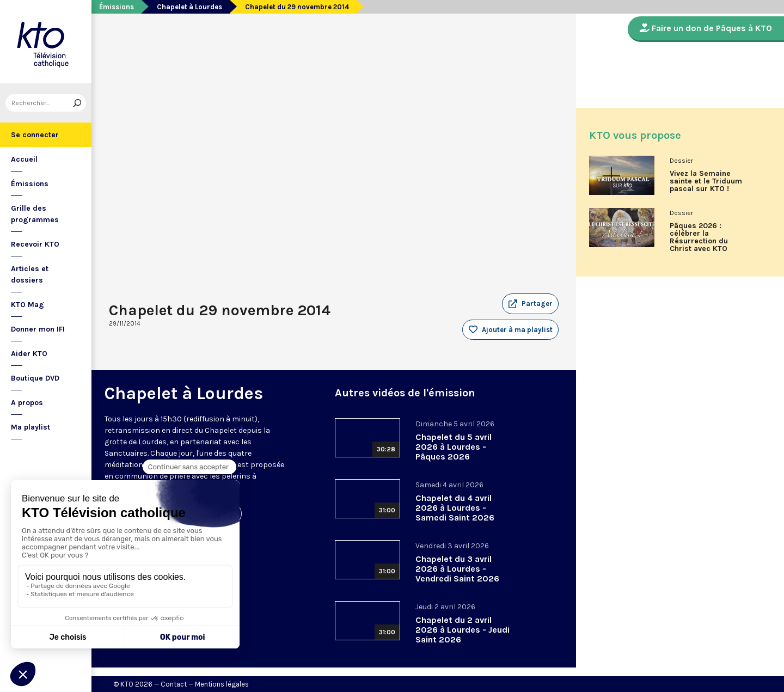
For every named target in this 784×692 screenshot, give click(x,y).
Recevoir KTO (35, 244)
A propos (27, 403)
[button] (530, 304)
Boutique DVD (35, 378)
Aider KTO (29, 354)
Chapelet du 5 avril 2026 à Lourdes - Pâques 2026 (454, 447)
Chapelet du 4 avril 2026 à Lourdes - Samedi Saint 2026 (455, 508)
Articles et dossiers (30, 274)
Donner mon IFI (38, 329)
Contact (174, 684)
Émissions (30, 184)
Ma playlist (30, 427)
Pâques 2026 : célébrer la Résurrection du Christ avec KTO (699, 237)
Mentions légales (222, 684)
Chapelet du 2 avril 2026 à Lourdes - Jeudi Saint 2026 (463, 630)
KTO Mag (27, 305)
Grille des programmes (35, 214)
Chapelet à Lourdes (189, 7)
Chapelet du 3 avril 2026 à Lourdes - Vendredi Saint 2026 (457, 569)
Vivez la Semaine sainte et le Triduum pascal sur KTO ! (706, 181)
